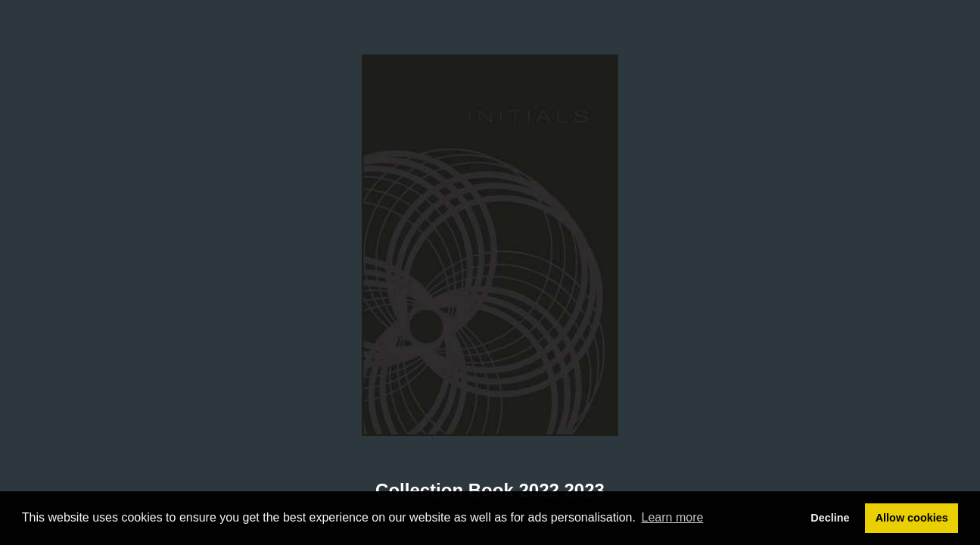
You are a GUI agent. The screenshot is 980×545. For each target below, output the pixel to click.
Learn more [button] (673, 517)
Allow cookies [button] (912, 518)
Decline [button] (830, 518)
